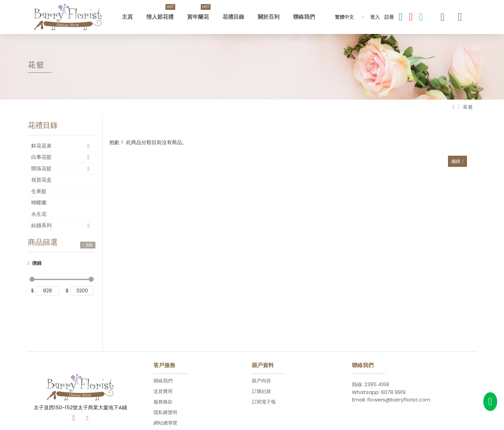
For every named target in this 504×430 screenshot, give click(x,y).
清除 (89, 245)
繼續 (455, 162)
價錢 (37, 263)
